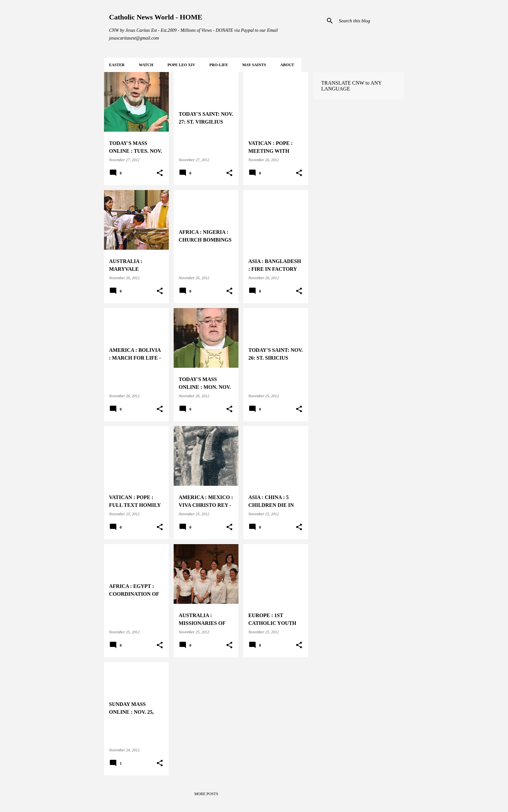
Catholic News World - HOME (156, 17)
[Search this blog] (370, 21)
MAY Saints (254, 65)
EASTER (117, 65)
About (287, 65)
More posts (206, 794)
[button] (160, 173)
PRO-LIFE (219, 65)
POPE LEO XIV (181, 65)
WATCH (146, 65)
